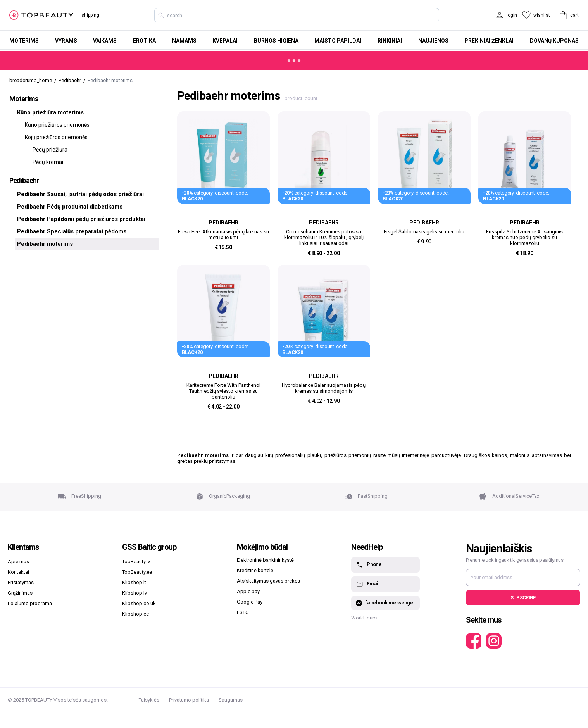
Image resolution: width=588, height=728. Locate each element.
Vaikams (105, 41)
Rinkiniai (390, 41)
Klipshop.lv (134, 593)
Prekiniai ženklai (489, 41)
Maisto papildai (338, 41)
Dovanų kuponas (554, 41)
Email (368, 584)
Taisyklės (149, 700)
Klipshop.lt (134, 582)
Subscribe (523, 598)
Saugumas (231, 700)
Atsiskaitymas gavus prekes (268, 581)
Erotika (144, 41)
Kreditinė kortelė (255, 570)
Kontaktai (18, 572)
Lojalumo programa (30, 603)
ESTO (243, 612)
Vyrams (66, 41)
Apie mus (18, 562)
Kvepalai (225, 41)
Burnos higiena (276, 41)
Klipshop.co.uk (139, 603)
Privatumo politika (189, 700)
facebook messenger (385, 603)
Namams (184, 41)
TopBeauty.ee (137, 572)
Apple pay (248, 591)
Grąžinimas (20, 593)
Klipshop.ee (135, 614)
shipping (90, 15)
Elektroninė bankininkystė (265, 560)
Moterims (24, 41)
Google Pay (250, 602)
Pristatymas (21, 582)
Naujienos (433, 41)
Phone (369, 565)
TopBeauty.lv (136, 562)
